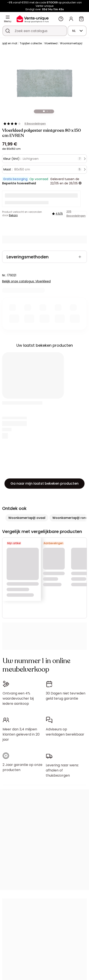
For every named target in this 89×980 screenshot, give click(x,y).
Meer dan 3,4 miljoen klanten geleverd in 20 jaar (21, 734)
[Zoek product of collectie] (8, 31)
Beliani (13, 215)
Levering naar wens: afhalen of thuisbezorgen (62, 770)
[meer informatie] (80, 183)
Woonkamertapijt (71, 43)
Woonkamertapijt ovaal (27, 518)
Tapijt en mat (9, 43)
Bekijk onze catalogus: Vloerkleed (26, 281)
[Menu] (8, 17)
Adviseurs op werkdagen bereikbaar (65, 732)
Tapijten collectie (31, 43)
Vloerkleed (51, 43)
